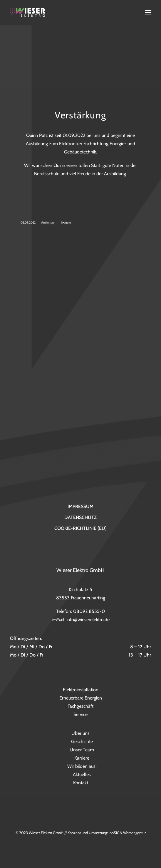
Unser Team (82, 750)
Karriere (82, 758)
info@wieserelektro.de (88, 620)
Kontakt (81, 783)
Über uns (80, 733)
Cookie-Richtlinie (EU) (80, 528)
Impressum (80, 506)
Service (80, 714)
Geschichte (82, 741)
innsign (51, 223)
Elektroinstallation (81, 690)
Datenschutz (80, 517)
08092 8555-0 (89, 611)
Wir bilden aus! (82, 766)
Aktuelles (82, 774)
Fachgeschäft (80, 706)
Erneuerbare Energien (81, 698)
